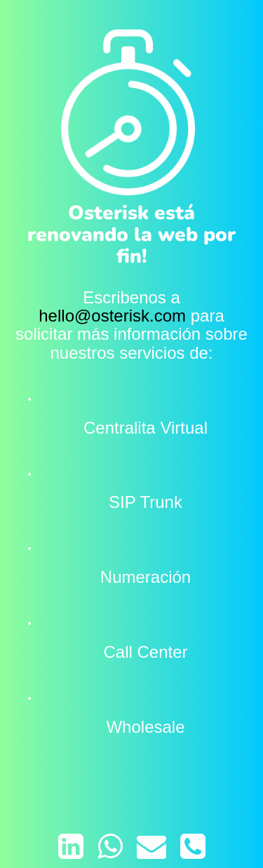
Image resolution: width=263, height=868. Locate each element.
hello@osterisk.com (112, 316)
